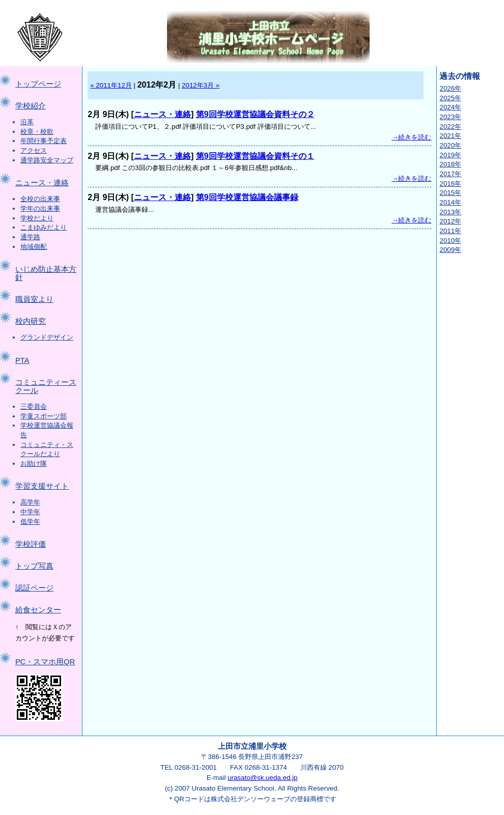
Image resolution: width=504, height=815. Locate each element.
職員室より (34, 299)
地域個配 (34, 247)
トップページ (38, 84)
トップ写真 (34, 566)
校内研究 (31, 321)
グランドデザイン (47, 337)
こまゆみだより (44, 227)
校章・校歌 (37, 132)
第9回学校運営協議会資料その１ (255, 156)
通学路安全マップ (47, 160)
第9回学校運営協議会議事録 (247, 197)
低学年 (30, 522)
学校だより (37, 218)
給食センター (38, 610)
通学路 (30, 237)
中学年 (30, 512)
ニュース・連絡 (42, 183)
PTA (22, 360)
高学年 (30, 502)
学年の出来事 (40, 208)
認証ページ (34, 588)
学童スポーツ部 (44, 416)
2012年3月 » (201, 85)
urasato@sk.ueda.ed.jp (262, 778)
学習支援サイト (42, 486)
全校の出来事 (40, 199)
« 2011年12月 (111, 85)
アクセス (34, 150)
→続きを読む (411, 137)
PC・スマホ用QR (45, 662)
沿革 (27, 122)
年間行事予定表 (44, 141)
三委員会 (34, 406)
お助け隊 (34, 463)
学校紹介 (31, 106)
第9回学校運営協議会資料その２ (255, 114)
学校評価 (31, 544)
